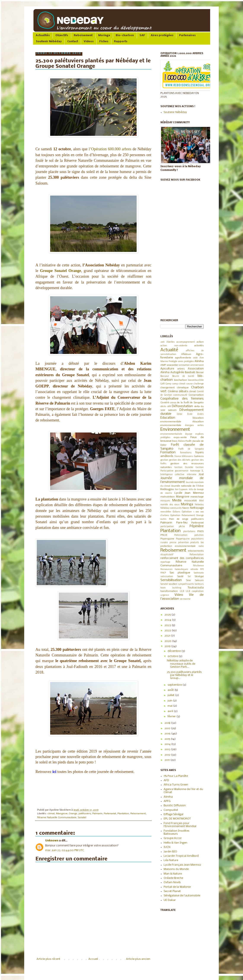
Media (177, 501)
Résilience (198, 566)
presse (173, 543)
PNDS (200, 531)
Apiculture (167, 369)
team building (171, 588)
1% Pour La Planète (176, 776)
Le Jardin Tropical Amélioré (181, 856)
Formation (168, 452)
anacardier (173, 365)
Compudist (171, 810)
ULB (182, 591)
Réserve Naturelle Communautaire (57, 818)
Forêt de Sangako (191, 449)
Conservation (196, 395)
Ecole (190, 414)
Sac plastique (180, 573)
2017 (168, 728)
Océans (177, 512)
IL (203, 471)
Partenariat (110, 814)
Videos (89, 41)
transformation (169, 591)
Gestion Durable (184, 467)
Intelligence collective (172, 475)
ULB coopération (195, 591)
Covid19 (165, 403)
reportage (165, 562)
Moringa (104, 35)
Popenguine (167, 539)
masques (165, 501)
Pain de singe (179, 519)
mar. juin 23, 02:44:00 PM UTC (65, 850)
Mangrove (62, 814)
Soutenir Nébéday (49, 41)
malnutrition (168, 497)
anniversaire (197, 365)
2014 (168, 744)
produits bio (197, 543)
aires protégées (186, 362)
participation (167, 527)
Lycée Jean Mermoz (189, 493)
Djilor (180, 414)
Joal (201, 474)
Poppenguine (183, 539)
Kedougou (167, 489)
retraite (194, 569)
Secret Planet (172, 891)
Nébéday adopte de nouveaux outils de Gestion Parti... (181, 664)
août (171, 690)
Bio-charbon (125, 35)
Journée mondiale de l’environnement (182, 480)
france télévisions (184, 456)
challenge (199, 384)
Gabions (199, 456)
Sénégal (199, 577)
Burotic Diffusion (175, 806)
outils (163, 519)
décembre (174, 651)
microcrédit (190, 501)
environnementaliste (171, 434)
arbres (181, 369)
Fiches (104, 41)
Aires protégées (162, 35)
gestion (164, 460)
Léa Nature (171, 860)
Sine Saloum (195, 580)
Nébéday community (171, 508)
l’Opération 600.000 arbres (110, 149)
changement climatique (175, 388)
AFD (166, 780)
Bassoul (165, 376)
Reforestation (197, 555)
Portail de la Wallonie (177, 887)
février (172, 717)
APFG (167, 801)
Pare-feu (182, 523)
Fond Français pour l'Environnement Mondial (180, 825)
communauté (180, 395)
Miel (201, 501)
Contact (73, 41)
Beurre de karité (183, 376)
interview (192, 475)
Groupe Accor (173, 838)
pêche (182, 527)
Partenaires (187, 35)
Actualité (169, 350)
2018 (168, 723)
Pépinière (197, 526)
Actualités (43, 35)
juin (170, 701)
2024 (168, 620)
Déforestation (182, 406)
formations (186, 453)
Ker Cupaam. (182, 490)
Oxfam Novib (172, 882)
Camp (168, 384)
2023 (168, 625)
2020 (168, 641)
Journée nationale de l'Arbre (187, 486)
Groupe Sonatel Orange (61, 271)
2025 (168, 615)
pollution (199, 535)
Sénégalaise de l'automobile (182, 896)
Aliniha (199, 361)
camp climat (179, 384)
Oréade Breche (173, 878)
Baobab (190, 372)
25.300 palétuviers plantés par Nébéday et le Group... (184, 675)
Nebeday (199, 505)
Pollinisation (181, 535)
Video (179, 595)
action (200, 342)
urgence (165, 595)
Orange (73, 814)
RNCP (163, 573)
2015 (168, 739)
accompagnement (186, 342)
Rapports (121, 41)
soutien (173, 584)
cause (189, 384)
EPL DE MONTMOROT (177, 819)
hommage (195, 471)
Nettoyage (197, 508)
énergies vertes (194, 425)
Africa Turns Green (176, 785)
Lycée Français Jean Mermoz (182, 865)
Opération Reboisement (183, 516)
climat (51, 814)
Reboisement (83, 35)
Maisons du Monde (176, 869)
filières (182, 441)
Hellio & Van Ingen (175, 843)
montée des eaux (170, 505)
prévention (183, 543)
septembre (175, 685)
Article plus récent (48, 959)
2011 (167, 760)
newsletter (166, 512)
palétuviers (85, 814)
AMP (163, 365)
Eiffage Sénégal (173, 814)
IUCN (167, 847)
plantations (189, 532)
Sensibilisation (171, 580)
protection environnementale (178, 546)
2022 (168, 631)
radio (201, 546)
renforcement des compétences (182, 558)
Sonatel (82, 818)
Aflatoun (186, 354)
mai (170, 706)
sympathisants (186, 584)
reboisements (196, 551)
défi (169, 407)
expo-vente (180, 437)
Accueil (93, 959)
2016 (168, 734)
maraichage (197, 497)
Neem (186, 508)
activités (199, 346)
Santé (180, 577)
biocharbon (181, 380)
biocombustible (196, 380)
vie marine (185, 599)
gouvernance (182, 471)
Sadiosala (199, 573)
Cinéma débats (178, 391)
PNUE (164, 535)
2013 (168, 749)
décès (163, 407)
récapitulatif (167, 555)
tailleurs (199, 584)
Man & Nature (173, 874)
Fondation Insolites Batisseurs (177, 832)
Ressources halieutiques (174, 569)
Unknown (52, 841)
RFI (202, 569)
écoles (201, 414)
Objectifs (62, 35)
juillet (171, 695)
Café (163, 384)
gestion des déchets (180, 460)
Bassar (200, 373)
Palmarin (97, 814)
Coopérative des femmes (182, 399)
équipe (189, 434)
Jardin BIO (170, 852)
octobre (173, 656)
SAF (142, 35)
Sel (189, 577)
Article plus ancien (138, 959)
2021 (168, 636)
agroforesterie (183, 358)
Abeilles (171, 342)
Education (168, 418)
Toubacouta (196, 588)
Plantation (123, 814)
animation (184, 365)
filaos (175, 441)
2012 (168, 755)
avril (171, 711)
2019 (162, 342)
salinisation (167, 577)
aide (195, 358)
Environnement (175, 430)
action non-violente (174, 346)
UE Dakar (170, 900)
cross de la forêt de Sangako (187, 403)
